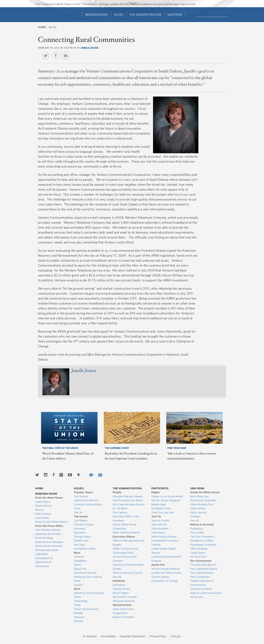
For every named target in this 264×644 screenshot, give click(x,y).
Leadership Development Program (166, 559)
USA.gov (176, 636)
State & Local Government (206, 593)
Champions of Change (165, 581)
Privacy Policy (158, 636)
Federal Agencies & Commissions (202, 583)
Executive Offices (124, 537)
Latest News (43, 502)
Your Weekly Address (48, 530)
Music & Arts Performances (51, 522)
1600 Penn (175, 15)
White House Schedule (49, 546)
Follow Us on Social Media (167, 496)
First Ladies (197, 533)
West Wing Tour (200, 496)
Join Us (156, 516)
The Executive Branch (203, 565)
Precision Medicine (124, 601)
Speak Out (158, 565)
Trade (77, 605)
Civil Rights (81, 521)
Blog (53, 27)
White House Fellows (164, 537)
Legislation (42, 554)
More (77, 553)
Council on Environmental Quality (128, 567)
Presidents (196, 529)
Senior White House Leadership (125, 527)
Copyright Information (132, 636)
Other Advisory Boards (126, 533)
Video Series (198, 508)
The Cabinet (120, 512)
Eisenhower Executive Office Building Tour (203, 502)
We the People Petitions (166, 569)
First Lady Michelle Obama (129, 504)
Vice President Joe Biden (128, 500)
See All (78, 512)
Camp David (198, 553)
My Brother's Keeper (125, 597)
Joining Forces (121, 589)
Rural (77, 581)
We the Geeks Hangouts (166, 500)
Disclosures (42, 566)
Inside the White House (205, 492)
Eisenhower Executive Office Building (203, 547)
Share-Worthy (44, 506)
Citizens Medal (160, 577)
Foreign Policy (82, 537)
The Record (81, 496)
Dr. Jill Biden (120, 508)
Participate (160, 488)
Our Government (201, 561)
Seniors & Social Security (89, 593)
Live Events (42, 518)
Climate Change (83, 524)
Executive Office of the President (126, 518)
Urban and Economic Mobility (86, 611)
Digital (156, 492)
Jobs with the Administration (160, 527)
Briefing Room (97, 15)
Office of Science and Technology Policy (125, 551)
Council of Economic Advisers (125, 559)
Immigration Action (85, 549)
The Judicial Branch (202, 573)
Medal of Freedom (124, 617)
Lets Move (119, 585)
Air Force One (199, 557)
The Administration (145, 15)
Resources (197, 597)
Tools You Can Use (163, 512)
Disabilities (80, 561)
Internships (158, 533)
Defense (79, 557)
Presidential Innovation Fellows (165, 543)
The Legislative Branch (204, 569)
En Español (90, 636)
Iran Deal (79, 545)
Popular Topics (83, 492)
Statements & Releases (49, 542)
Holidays (195, 516)
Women (78, 621)
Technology (81, 601)
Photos (39, 510)
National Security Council (128, 573)
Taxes (77, 597)
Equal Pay (80, 569)
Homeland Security (85, 573)
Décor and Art (198, 512)
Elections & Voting (201, 589)
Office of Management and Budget (128, 543)
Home (42, 27)
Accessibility (108, 636)
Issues (119, 15)
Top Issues (81, 516)
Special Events (122, 605)
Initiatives (119, 581)
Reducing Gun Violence (88, 577)
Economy (79, 529)
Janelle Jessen (89, 48)
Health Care (81, 541)
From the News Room (49, 498)
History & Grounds (202, 524)
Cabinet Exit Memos (86, 500)
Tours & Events (160, 521)
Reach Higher (121, 593)
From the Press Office (49, 526)
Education (80, 533)
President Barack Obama (128, 496)
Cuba (77, 508)
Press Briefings (44, 538)
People (117, 492)
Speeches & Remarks (48, 534)
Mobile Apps (159, 504)
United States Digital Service (164, 551)
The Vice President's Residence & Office (202, 539)
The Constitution (200, 577)
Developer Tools (161, 508)
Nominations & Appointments (44, 560)
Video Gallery (43, 514)
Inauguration (120, 613)
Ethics (77, 565)
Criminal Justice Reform (88, 504)
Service (78, 585)
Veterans (79, 617)
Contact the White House (166, 573)
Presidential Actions (47, 550)
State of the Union (123, 609)
